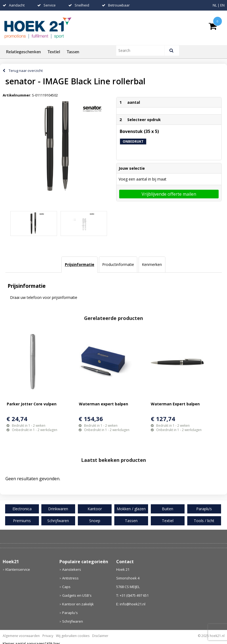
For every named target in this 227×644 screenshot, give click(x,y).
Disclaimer (100, 636)
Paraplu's (70, 613)
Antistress (70, 578)
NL (215, 5)
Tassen (73, 51)
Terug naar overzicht (26, 71)
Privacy (48, 636)
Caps (66, 587)
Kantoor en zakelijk (78, 604)
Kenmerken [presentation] (152, 264)
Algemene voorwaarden (21, 636)
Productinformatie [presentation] (118, 264)
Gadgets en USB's (77, 595)
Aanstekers (72, 569)
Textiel (54, 51)
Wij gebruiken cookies (73, 636)
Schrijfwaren (73, 621)
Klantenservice (18, 569)
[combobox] (143, 51)
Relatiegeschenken (23, 51)
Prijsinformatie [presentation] (80, 264)
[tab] (79, 265)
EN (222, 5)
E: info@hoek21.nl (131, 604)
